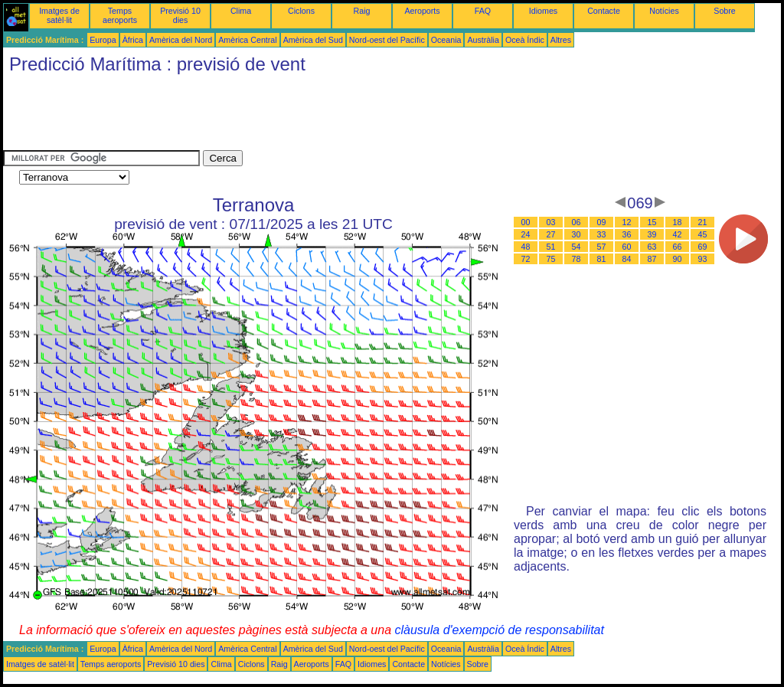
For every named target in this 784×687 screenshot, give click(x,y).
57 (602, 247)
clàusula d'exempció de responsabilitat (499, 630)
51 (551, 247)
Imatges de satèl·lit (59, 15)
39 (652, 234)
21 (703, 222)
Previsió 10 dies (180, 15)
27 (551, 234)
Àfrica (133, 40)
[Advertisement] (282, 116)
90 (678, 259)
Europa (103, 40)
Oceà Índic (525, 40)
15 (652, 222)
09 (602, 222)
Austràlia (483, 40)
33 (602, 234)
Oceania (446, 40)
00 (526, 222)
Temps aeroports (120, 15)
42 (678, 234)
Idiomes (543, 11)
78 (577, 259)
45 (703, 234)
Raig (362, 11)
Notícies (664, 11)
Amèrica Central (247, 40)
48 (526, 247)
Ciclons (301, 11)
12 (627, 222)
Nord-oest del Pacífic (387, 40)
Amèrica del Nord (181, 40)
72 (526, 259)
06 (577, 222)
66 (678, 247)
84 (627, 259)
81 (602, 259)
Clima (241, 11)
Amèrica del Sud (313, 40)
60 (627, 247)
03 (551, 222)
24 (526, 234)
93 (703, 259)
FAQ (483, 11)
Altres (561, 40)
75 (551, 259)
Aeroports (422, 11)
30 (577, 234)
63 (652, 247)
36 (627, 234)
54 (577, 247)
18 (678, 222)
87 (652, 259)
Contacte (604, 11)
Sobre (724, 11)
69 (703, 247)
